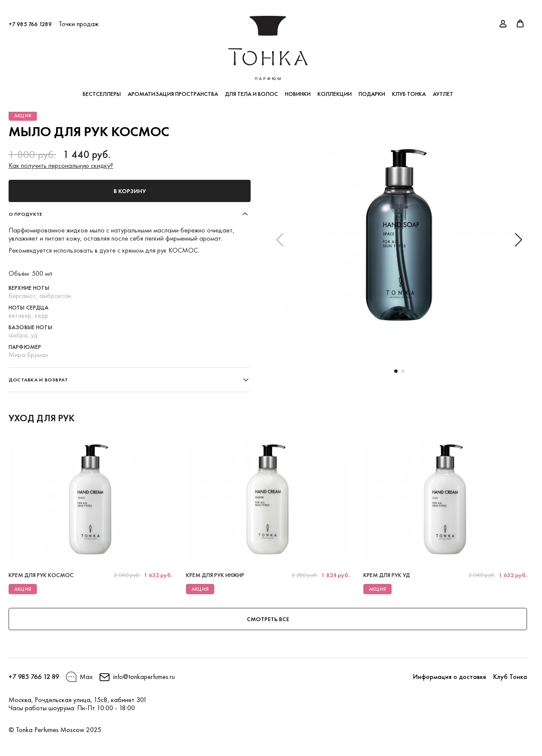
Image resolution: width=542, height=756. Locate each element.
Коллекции (335, 90)
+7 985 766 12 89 (34, 677)
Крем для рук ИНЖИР (215, 575)
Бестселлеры (102, 90)
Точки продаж (79, 20)
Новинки (298, 90)
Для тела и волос (252, 90)
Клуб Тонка (409, 90)
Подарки (372, 90)
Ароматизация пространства (173, 90)
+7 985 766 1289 (30, 20)
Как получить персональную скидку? (61, 165)
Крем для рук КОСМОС (41, 575)
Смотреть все (268, 619)
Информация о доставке (450, 677)
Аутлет (443, 90)
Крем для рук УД (387, 575)
